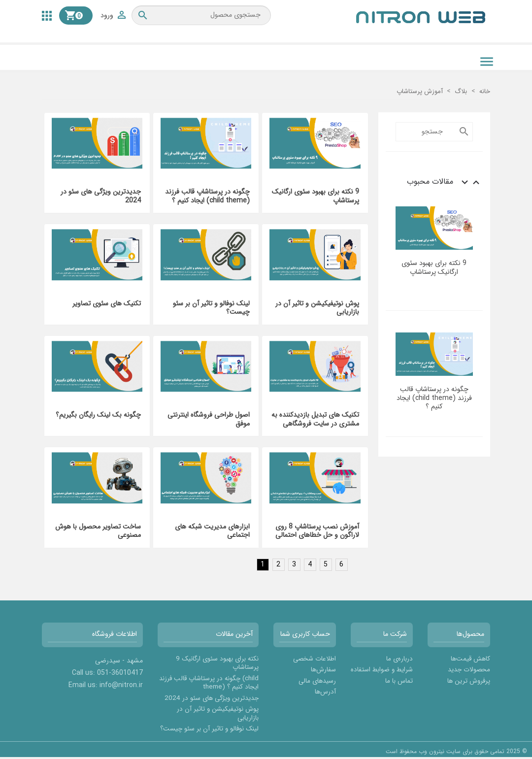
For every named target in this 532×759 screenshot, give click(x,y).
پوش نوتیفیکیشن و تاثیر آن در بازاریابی (317, 308)
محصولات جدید (469, 670)
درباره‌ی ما (399, 659)
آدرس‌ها (325, 692)
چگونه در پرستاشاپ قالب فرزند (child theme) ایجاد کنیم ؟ (434, 397)
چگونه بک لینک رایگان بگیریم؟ (98, 415)
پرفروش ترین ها (469, 681)
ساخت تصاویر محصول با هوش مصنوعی (98, 531)
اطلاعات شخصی (315, 659)
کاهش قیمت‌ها (470, 659)
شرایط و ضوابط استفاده (382, 670)
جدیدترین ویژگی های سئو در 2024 (101, 196)
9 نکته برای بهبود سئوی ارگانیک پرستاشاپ (434, 267)
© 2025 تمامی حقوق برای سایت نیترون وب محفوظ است (456, 751)
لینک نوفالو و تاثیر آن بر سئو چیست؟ (211, 308)
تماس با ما (399, 681)
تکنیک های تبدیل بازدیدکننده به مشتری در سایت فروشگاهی (315, 419)
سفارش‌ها (323, 670)
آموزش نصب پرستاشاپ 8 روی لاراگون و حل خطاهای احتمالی (317, 531)
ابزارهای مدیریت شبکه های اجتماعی (212, 531)
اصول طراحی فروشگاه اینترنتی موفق (209, 419)
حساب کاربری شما (305, 634)
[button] (47, 15)
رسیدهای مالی (317, 681)
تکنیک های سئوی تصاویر (107, 303)
